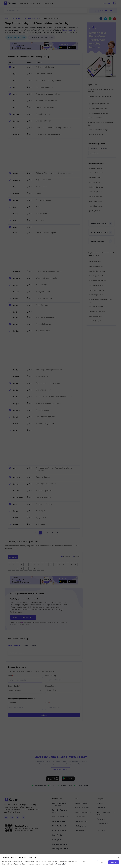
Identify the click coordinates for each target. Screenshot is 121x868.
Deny (102, 862)
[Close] (118, 857)
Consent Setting (62, 864)
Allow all (114, 862)
